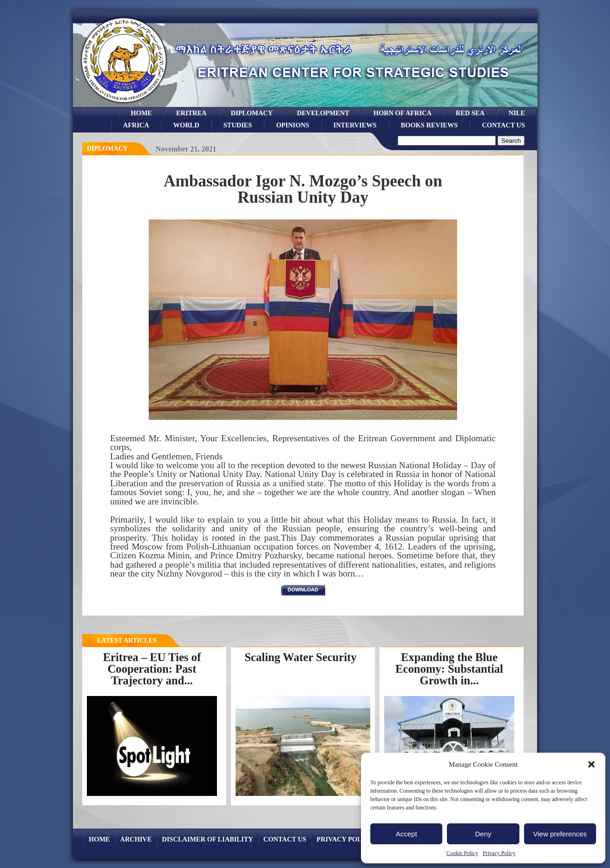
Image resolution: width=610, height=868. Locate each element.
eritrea (191, 113)
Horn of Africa (403, 113)
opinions (292, 125)
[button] (591, 764)
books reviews (430, 125)
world (186, 125)
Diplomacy (252, 113)
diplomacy (107, 149)
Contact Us (503, 125)
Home (142, 113)
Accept (407, 834)
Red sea (470, 113)
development (323, 113)
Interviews (355, 125)
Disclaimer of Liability (208, 839)
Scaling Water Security (300, 657)
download (303, 590)
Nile (517, 113)
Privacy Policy (499, 853)
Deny (483, 834)
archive (136, 839)
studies (238, 125)
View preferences (560, 834)
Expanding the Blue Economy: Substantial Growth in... (449, 669)
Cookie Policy (462, 853)
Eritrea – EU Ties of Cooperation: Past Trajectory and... (152, 669)
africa (136, 125)
